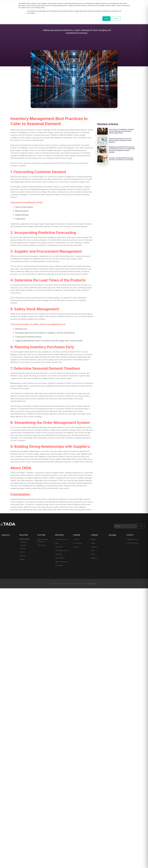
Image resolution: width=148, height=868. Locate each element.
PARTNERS (112, 535)
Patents (93, 554)
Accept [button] (107, 19)
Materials (22, 559)
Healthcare (23, 556)
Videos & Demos (60, 558)
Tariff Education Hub (61, 539)
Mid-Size (23, 549)
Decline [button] (116, 19)
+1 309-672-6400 (132, 543)
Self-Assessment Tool (62, 551)
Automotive (24, 542)
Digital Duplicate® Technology (43, 540)
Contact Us (94, 547)
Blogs (57, 543)
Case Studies (59, 547)
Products (6, 535)
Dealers (22, 552)
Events (93, 551)
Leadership (94, 558)
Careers (93, 543)
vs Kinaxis (76, 547)
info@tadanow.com (132, 539)
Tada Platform (41, 545)
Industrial (23, 545)
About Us (93, 539)
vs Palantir (76, 539)
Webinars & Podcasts (61, 562)
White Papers (59, 565)
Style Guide (59, 554)
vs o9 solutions (78, 543)
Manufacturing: (25, 539)
